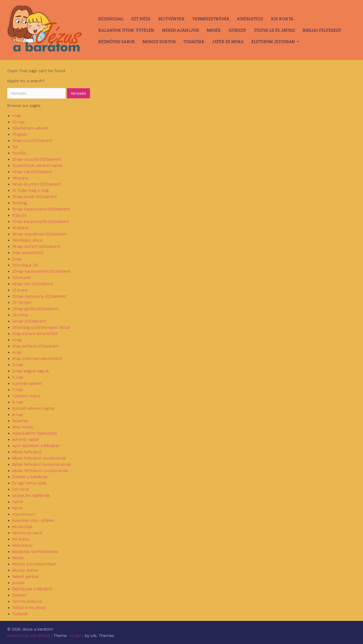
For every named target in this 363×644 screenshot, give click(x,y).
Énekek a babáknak (30, 477)
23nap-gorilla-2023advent (35, 309)
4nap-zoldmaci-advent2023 (37, 359)
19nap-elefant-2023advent (36, 246)
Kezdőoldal (111, 19)
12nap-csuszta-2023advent (37, 159)
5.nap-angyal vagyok (31, 371)
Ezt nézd (141, 19)
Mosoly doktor (159, 42)
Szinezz (19, 595)
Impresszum (24, 514)
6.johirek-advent (27, 383)
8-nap (18, 402)
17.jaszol (19, 215)
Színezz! (237, 30)
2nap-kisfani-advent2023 (35, 334)
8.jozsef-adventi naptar (33, 408)
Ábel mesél (23, 427)
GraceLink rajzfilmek (31, 496)
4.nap (17, 352)
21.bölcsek (21, 278)
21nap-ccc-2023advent (33, 284)
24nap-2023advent (29, 321)
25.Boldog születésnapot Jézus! (41, 327)
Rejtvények (171, 19)
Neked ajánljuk (181, 30)
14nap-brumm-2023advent (37, 184)
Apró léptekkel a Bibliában (36, 446)
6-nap (18, 377)
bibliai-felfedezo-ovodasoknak (40, 471)
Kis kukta (282, 19)
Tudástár (194, 42)
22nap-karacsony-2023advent (39, 296)
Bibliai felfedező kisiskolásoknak (42, 464)
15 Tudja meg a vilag (30, 190)
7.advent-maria (26, 396)
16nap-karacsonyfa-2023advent (41, 209)
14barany (20, 178)
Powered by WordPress (29, 636)
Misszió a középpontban (34, 564)
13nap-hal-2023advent (32, 172)
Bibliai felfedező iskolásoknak (39, 458)
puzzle (18, 583)
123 (15, 147)
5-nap (18, 365)
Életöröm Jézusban (273, 42)
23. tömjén (22, 303)
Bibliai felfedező (322, 30)
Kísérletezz (250, 19)
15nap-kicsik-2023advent (34, 197)
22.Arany (20, 290)
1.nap (17, 116)
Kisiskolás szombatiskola (35, 552)
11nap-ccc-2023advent (32, 141)
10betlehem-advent (30, 128)
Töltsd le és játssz (274, 30)
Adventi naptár (26, 440)
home (18, 502)
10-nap (18, 122)
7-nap (17, 390)
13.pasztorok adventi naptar (37, 166)
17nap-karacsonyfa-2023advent (41, 222)
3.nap (17, 340)
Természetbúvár (211, 19)
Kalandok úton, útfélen (126, 30)
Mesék (214, 30)
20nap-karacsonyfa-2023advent (41, 271)
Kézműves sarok (117, 42)
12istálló (19, 153)
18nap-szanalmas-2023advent (40, 234)
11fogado (20, 134)
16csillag (19, 203)
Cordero (76, 636)
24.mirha (20, 315)
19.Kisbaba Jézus (27, 240)
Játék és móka (228, 42)
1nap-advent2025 (28, 253)
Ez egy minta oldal (29, 483)
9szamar (20, 421)
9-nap (18, 415)
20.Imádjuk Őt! (25, 265)
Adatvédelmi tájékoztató (35, 433)
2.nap (17, 259)
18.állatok (20, 228)
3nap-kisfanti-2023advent (36, 346)
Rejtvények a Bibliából (32, 589)
